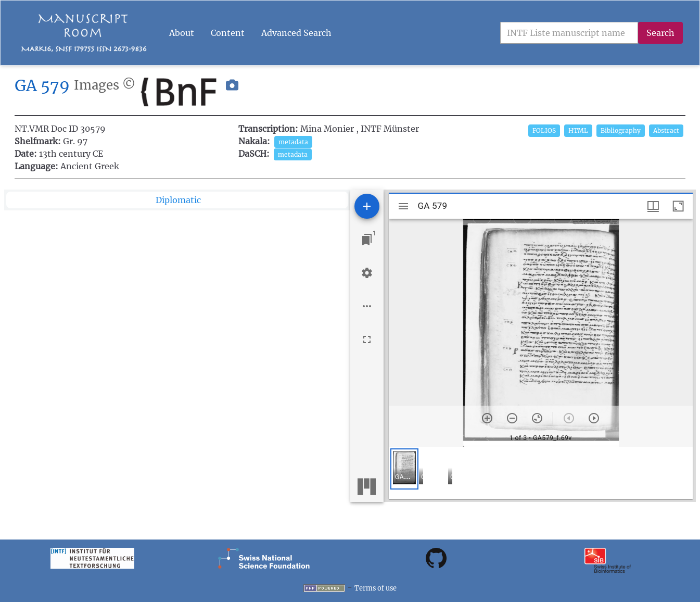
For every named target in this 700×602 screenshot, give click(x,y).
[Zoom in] (487, 418)
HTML (578, 130)
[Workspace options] (367, 306)
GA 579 (42, 86)
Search (660, 33)
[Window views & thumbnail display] (653, 206)
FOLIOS (544, 130)
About (182, 33)
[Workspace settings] (367, 273)
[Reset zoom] (537, 418)
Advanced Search (296, 33)
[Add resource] (367, 206)
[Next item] (594, 418)
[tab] (177, 200)
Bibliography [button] (621, 130)
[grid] (541, 473)
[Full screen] (367, 340)
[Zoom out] (512, 418)
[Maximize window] (678, 206)
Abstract (666, 130)
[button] (232, 92)
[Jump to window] (367, 240)
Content (228, 33)
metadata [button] (293, 142)
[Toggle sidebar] (403, 206)
